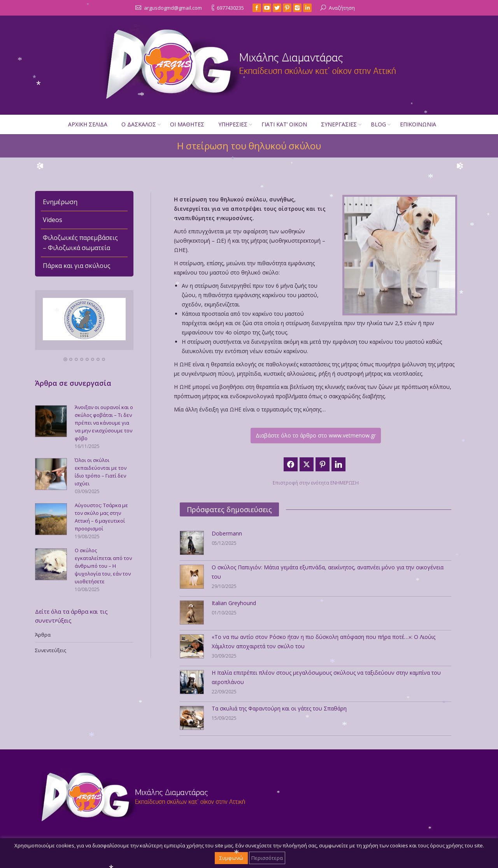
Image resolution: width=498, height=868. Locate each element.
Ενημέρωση (60, 202)
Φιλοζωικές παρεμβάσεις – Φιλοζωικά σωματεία (80, 243)
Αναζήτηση (342, 8)
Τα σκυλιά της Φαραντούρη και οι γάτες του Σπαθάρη (279, 708)
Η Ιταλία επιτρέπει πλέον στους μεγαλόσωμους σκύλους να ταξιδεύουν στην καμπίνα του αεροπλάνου (326, 677)
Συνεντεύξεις (51, 650)
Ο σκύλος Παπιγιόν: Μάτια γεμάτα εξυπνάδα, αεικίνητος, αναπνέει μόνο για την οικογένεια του (328, 572)
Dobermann (227, 533)
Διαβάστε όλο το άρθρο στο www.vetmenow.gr (316, 435)
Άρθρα (43, 635)
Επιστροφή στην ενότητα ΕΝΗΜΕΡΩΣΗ (316, 483)
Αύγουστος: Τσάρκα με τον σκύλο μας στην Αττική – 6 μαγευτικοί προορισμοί (101, 517)
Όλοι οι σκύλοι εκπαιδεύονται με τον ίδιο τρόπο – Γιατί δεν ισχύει (101, 472)
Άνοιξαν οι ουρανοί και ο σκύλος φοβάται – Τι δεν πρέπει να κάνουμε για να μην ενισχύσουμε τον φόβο (104, 423)
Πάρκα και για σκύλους (77, 266)
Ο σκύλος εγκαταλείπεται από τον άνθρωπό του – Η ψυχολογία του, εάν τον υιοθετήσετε (103, 566)
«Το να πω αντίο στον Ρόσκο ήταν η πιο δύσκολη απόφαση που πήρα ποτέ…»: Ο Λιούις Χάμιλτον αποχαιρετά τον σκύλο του (324, 641)
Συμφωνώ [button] (231, 858)
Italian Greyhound (234, 603)
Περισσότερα (267, 858)
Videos (53, 220)
